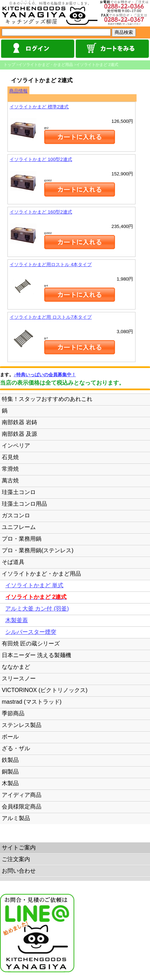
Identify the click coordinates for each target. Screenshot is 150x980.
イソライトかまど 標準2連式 (39, 107)
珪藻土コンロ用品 (24, 504)
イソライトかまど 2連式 (97, 65)
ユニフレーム (19, 527)
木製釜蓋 (17, 620)
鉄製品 (10, 760)
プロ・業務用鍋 (22, 539)
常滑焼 (10, 469)
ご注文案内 (16, 859)
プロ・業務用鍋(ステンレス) (38, 550)
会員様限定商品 (22, 807)
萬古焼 (10, 480)
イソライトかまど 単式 (34, 585)
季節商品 (13, 713)
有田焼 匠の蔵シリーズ (31, 644)
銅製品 (10, 772)
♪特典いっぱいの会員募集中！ (51, 375)
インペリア (16, 446)
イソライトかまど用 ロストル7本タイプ (51, 317)
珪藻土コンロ (19, 492)
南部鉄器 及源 (19, 434)
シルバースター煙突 (31, 632)
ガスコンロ (16, 515)
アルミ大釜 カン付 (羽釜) (37, 609)
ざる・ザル (16, 748)
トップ (9, 65)
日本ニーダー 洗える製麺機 (36, 655)
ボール (10, 737)
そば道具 (13, 562)
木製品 (10, 783)
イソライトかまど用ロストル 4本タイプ (51, 264)
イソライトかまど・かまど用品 (46, 65)
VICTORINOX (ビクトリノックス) (45, 690)
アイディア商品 (22, 795)
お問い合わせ (19, 871)
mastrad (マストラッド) (32, 702)
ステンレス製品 (22, 725)
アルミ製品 (16, 818)
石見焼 (10, 457)
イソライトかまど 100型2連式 (41, 159)
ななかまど (16, 667)
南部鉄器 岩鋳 (19, 422)
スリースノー (19, 678)
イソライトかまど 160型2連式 (41, 212)
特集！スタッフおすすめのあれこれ (47, 399)
